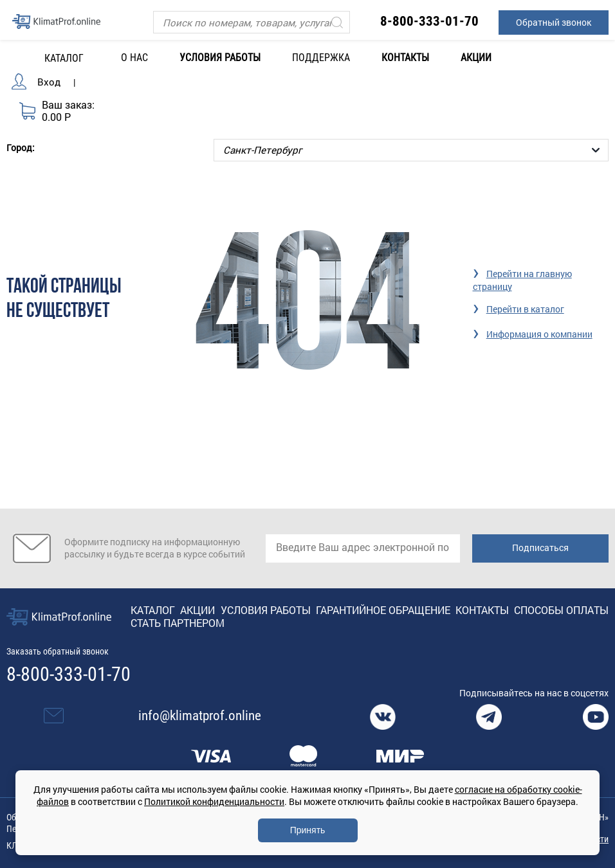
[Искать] (337, 22)
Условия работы (220, 58)
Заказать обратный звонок (58, 651)
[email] (363, 548)
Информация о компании (539, 333)
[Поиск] (251, 22)
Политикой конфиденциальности (214, 801)
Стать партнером (178, 622)
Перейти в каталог (525, 308)
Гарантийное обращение (383, 609)
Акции (476, 58)
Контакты (405, 58)
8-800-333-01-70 (429, 21)
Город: (21, 146)
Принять (308, 830)
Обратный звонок (554, 22)
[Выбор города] (411, 149)
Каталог (153, 609)
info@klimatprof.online (200, 715)
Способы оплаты (561, 609)
